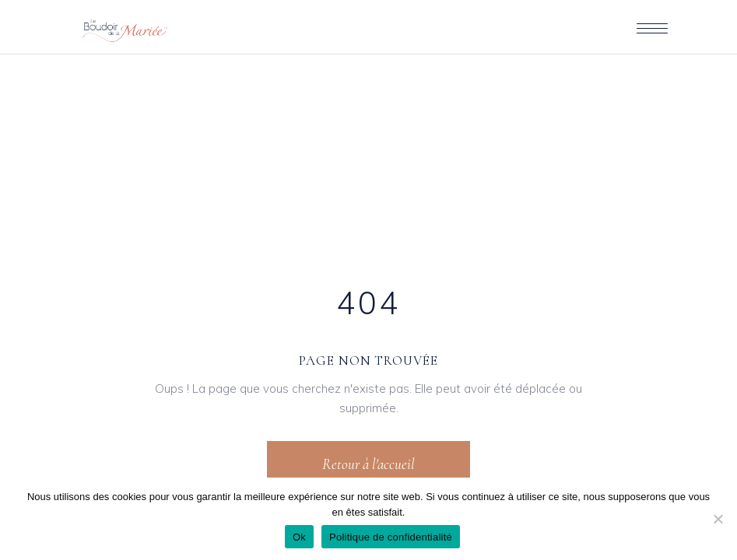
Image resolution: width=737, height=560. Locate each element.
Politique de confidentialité (391, 537)
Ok (299, 537)
